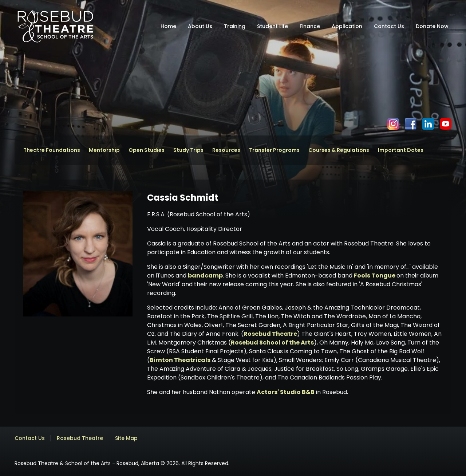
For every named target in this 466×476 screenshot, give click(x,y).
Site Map (126, 438)
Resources (226, 150)
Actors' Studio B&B (286, 392)
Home (168, 26)
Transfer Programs (274, 150)
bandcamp (205, 276)
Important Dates (401, 150)
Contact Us (389, 26)
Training (235, 26)
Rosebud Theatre (270, 334)
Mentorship (104, 150)
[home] (55, 26)
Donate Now (432, 26)
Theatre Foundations (52, 150)
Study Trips (188, 150)
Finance (310, 26)
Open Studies (147, 150)
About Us (200, 26)
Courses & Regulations (339, 150)
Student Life (273, 26)
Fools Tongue (375, 276)
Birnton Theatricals (180, 360)
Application (347, 26)
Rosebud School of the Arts (272, 343)
